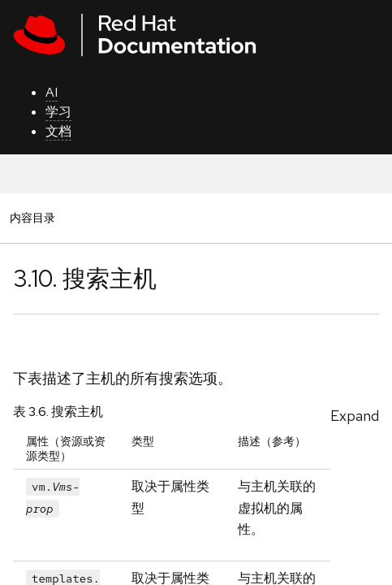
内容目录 (32, 217)
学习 (58, 112)
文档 (58, 131)
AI (52, 92)
